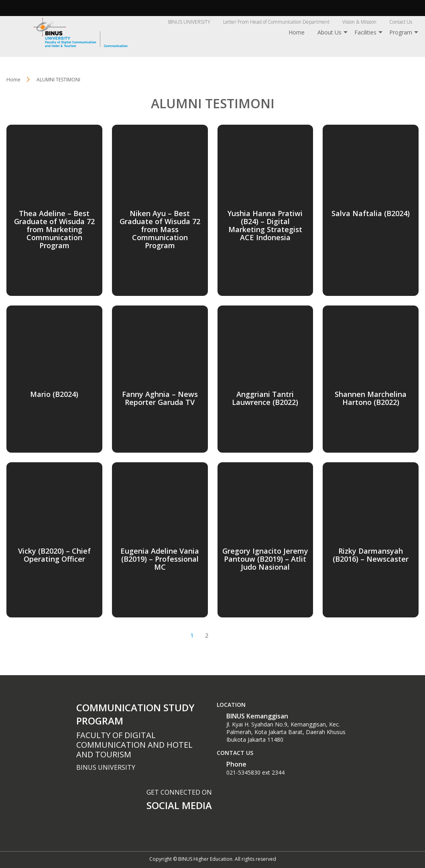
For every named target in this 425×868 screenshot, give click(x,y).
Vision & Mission (359, 22)
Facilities (365, 32)
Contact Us (401, 22)
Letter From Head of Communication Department (276, 22)
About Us (329, 32)
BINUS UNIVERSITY (189, 22)
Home (297, 32)
